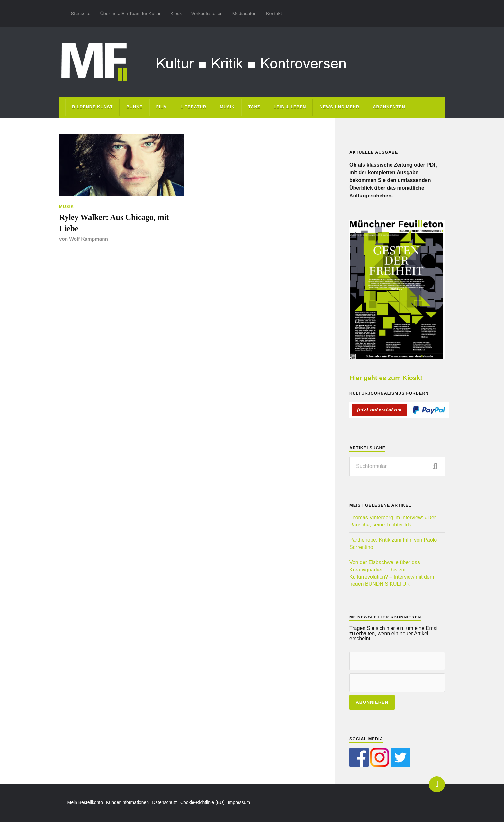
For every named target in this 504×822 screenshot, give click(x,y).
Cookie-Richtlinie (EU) (203, 802)
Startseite (81, 14)
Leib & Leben (290, 107)
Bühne (135, 107)
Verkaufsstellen (207, 14)
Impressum (239, 802)
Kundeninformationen (127, 802)
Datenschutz (165, 802)
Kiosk (176, 14)
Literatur (194, 107)
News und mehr (339, 107)
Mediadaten (244, 14)
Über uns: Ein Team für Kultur (130, 14)
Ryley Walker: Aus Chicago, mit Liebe (114, 223)
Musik (227, 107)
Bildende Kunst (92, 107)
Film (162, 107)
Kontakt (274, 14)
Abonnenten (389, 107)
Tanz (254, 107)
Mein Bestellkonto (85, 802)
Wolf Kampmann (88, 239)
